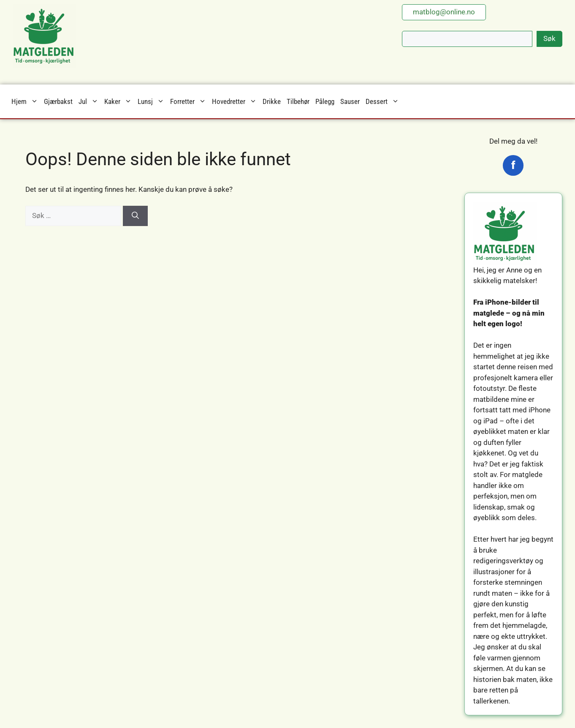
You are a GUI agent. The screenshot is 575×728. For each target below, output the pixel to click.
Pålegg (325, 101)
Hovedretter (236, 101)
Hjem (26, 101)
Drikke (272, 101)
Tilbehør (298, 101)
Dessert (384, 101)
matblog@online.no (444, 12)
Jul (90, 101)
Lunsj (152, 101)
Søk (549, 38)
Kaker (119, 101)
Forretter (190, 101)
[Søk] (135, 216)
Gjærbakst (58, 101)
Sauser (350, 101)
